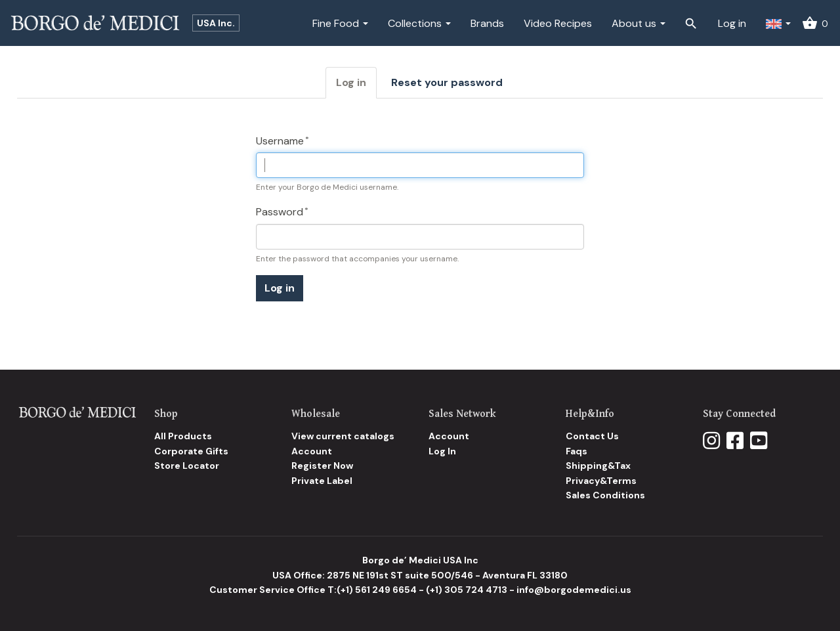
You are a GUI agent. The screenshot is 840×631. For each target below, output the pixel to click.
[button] (778, 23)
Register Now (322, 466)
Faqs (577, 451)
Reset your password (447, 82)
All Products (183, 436)
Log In (442, 451)
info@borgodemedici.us (574, 590)
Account (312, 451)
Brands (487, 23)
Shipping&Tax (598, 466)
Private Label (322, 481)
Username (280, 141)
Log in (732, 23)
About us (639, 23)
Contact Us (592, 436)
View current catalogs (343, 436)
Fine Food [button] (340, 23)
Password (280, 212)
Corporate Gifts (191, 451)
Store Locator (187, 466)
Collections (419, 23)
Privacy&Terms (601, 481)
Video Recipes (558, 23)
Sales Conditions (605, 495)
